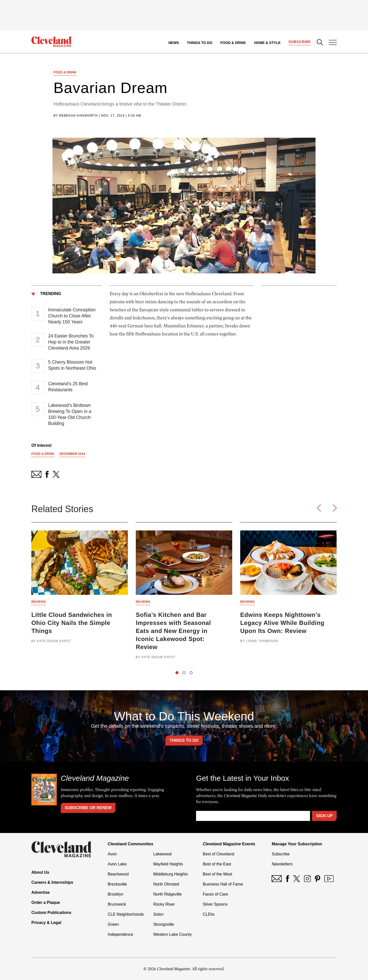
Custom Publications (51, 913)
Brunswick (117, 904)
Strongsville (164, 924)
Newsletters (282, 864)
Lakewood (162, 854)
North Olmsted (166, 884)
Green (113, 924)
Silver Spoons (215, 904)
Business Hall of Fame (223, 884)
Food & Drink (233, 43)
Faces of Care (215, 894)
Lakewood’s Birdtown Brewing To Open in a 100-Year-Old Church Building (70, 414)
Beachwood (118, 874)
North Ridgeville (167, 894)
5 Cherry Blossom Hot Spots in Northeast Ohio (72, 365)
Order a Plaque (46, 902)
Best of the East (217, 864)
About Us (40, 872)
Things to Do (200, 43)
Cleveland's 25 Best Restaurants (68, 387)
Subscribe (300, 42)
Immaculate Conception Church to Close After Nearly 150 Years (72, 316)
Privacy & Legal (46, 923)
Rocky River (164, 904)
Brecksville (117, 884)
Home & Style (267, 43)
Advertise (41, 892)
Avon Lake (117, 864)
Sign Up (324, 816)
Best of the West (218, 874)
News (174, 43)
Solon (158, 914)
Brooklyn (115, 894)
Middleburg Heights (170, 874)
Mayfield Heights (168, 864)
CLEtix (209, 914)
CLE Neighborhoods (126, 914)
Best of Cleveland (219, 854)
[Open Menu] (333, 43)
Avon (112, 854)
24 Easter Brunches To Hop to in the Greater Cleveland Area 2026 (71, 342)
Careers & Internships (52, 882)
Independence (120, 934)
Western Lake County (172, 934)
